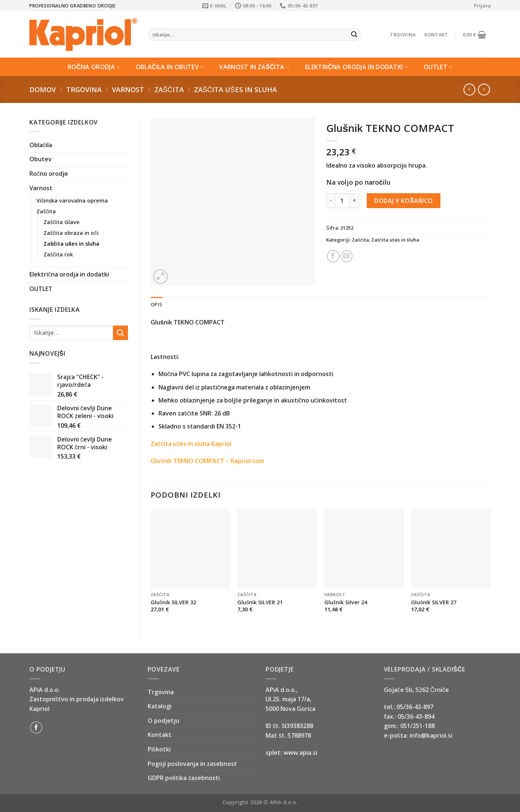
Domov (43, 89)
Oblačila (41, 145)
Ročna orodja (94, 67)
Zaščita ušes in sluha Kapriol (191, 444)
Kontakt (436, 35)
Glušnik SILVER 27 (434, 602)
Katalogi (160, 706)
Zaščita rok (58, 254)
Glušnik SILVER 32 (173, 602)
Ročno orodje (49, 174)
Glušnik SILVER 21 (260, 602)
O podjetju (163, 721)
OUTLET (438, 67)
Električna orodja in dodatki (357, 67)
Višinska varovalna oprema (72, 200)
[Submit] (354, 35)
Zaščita (169, 89)
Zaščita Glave (62, 222)
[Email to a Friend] (346, 256)
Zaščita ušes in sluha (235, 89)
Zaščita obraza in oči (71, 233)
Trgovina (403, 35)
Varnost (128, 89)
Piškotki (159, 749)
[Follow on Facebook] (36, 727)
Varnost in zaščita (254, 67)
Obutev (41, 159)
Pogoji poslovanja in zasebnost (192, 764)
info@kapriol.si (431, 735)
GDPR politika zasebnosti (184, 778)
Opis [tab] (156, 304)
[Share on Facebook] (333, 256)
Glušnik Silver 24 (346, 602)
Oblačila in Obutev (170, 67)
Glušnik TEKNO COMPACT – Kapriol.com (207, 461)
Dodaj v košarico (403, 201)
